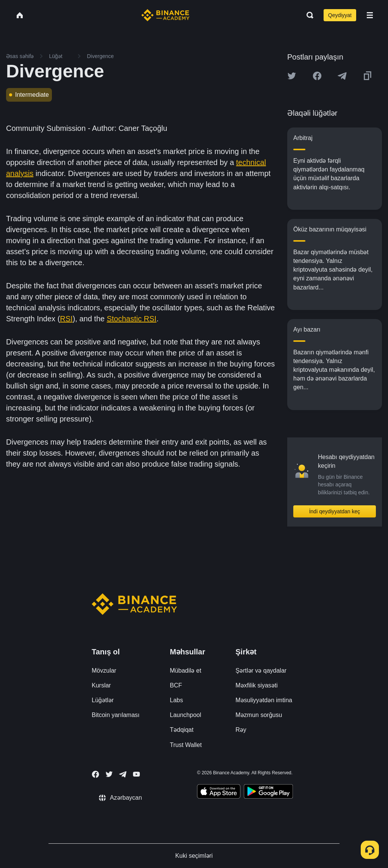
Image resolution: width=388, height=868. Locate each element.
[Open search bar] (308, 15)
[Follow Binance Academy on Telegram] (123, 774)
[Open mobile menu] (370, 15)
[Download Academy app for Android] (268, 793)
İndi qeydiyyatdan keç (335, 511)
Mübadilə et (185, 671)
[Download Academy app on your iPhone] (219, 793)
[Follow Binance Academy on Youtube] (136, 774)
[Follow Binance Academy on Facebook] (95, 774)
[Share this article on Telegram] (342, 76)
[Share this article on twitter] (292, 76)
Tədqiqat (181, 730)
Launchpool (185, 715)
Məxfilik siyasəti (257, 685)
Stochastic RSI (132, 319)
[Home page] (165, 15)
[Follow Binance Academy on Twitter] (109, 774)
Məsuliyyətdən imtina (264, 700)
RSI (66, 319)
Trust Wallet (186, 745)
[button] (370, 15)
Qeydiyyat (340, 15)
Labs (176, 700)
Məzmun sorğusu (259, 715)
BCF (176, 685)
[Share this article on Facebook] (317, 76)
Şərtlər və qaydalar (261, 671)
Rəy (241, 730)
